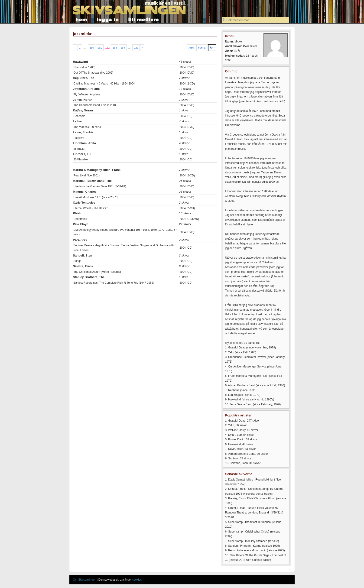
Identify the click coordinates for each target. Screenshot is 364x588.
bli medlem (144, 19)
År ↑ (212, 48)
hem (82, 19)
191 (100, 48)
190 (92, 48)
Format (202, 48)
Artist (191, 48)
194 (123, 48)
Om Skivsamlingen (84, 580)
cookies (137, 580)
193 (115, 48)
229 (136, 48)
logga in (108, 19)
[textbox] (255, 20)
